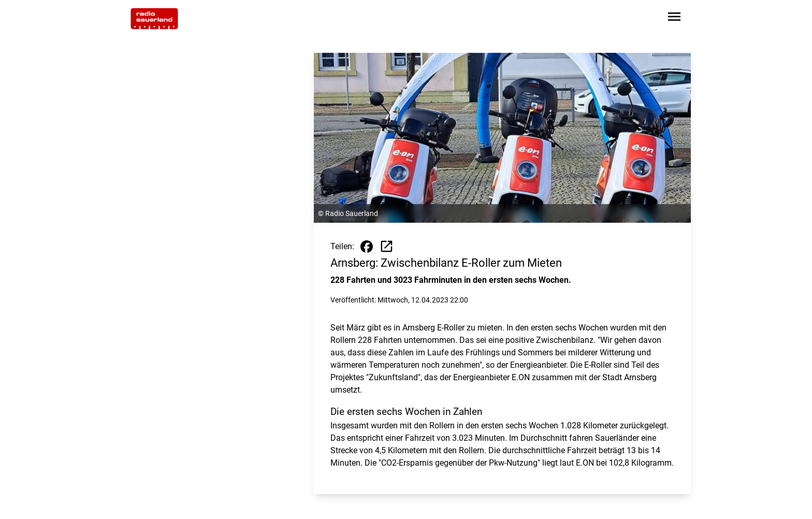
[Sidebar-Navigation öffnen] (674, 18)
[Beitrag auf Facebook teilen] (367, 247)
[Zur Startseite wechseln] (154, 19)
